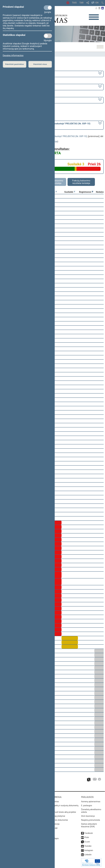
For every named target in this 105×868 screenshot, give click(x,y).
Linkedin (88, 855)
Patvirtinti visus (40, 64)
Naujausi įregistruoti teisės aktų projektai (59, 812)
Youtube (88, 846)
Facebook (89, 833)
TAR (81, 3)
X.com (87, 842)
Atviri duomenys (88, 816)
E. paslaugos (87, 805)
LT (93, 3)
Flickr (87, 837)
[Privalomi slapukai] (48, 8)
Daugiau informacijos (13, 55)
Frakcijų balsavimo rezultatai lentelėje (81, 182)
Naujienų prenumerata (91, 820)
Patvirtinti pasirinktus (14, 64)
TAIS (74, 3)
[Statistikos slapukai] (48, 36)
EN (97, 3)
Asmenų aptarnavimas (91, 802)
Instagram (89, 850)
